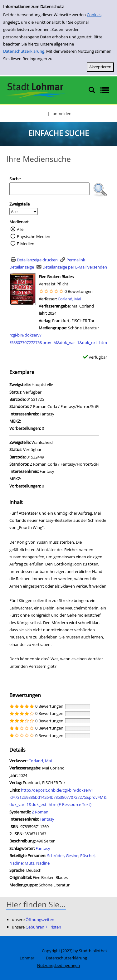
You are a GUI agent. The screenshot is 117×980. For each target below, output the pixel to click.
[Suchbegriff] (49, 189)
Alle (20, 229)
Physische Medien (34, 236)
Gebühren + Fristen (43, 927)
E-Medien (26, 244)
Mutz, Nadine (37, 863)
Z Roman (40, 812)
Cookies (94, 15)
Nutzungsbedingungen (58, 965)
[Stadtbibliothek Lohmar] (35, 90)
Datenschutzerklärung (24, 51)
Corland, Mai (69, 299)
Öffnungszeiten (40, 919)
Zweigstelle (19, 204)
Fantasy (47, 819)
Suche (15, 179)
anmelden (62, 114)
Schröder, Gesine (63, 856)
